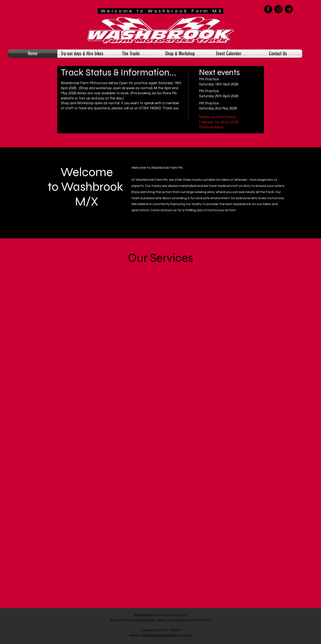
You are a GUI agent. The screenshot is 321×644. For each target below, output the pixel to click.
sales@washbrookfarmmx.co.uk (166, 635)
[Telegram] (289, 9)
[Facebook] (268, 9)
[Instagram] (278, 9)
